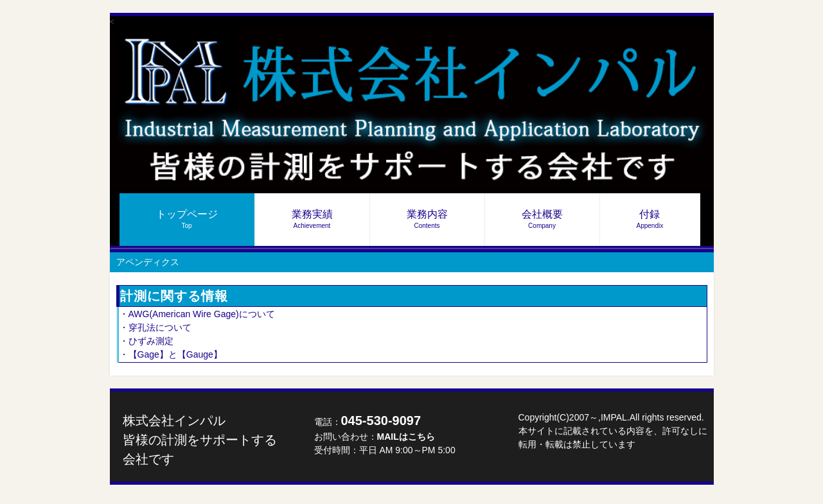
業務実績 (312, 219)
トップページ (187, 219)
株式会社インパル (200, 440)
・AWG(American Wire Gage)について (197, 314)
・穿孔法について (155, 327)
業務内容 (427, 219)
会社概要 (542, 219)
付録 (650, 219)
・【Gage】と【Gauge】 (171, 354)
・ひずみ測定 (146, 341)
